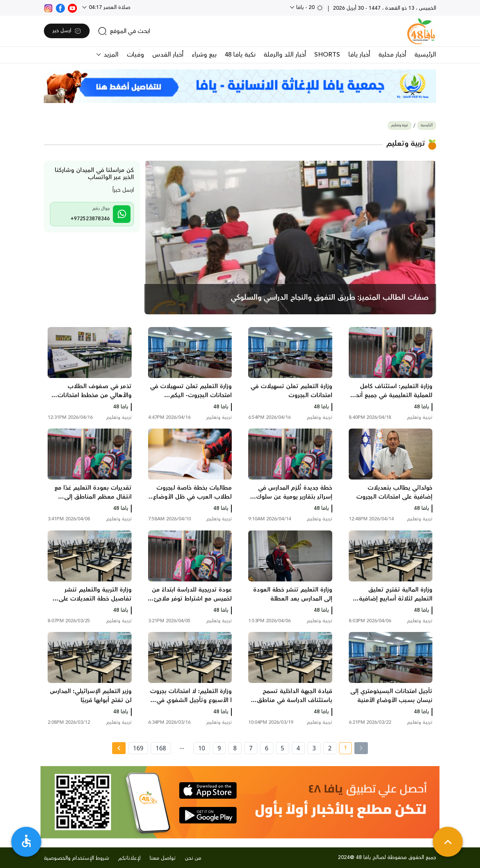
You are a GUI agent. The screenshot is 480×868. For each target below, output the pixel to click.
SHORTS (327, 55)
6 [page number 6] (266, 748)
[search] (124, 31)
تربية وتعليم (400, 125)
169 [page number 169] (138, 748)
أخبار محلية (392, 55)
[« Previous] (361, 748)
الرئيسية (425, 55)
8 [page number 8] (235, 748)
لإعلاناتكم (129, 858)
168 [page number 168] (161, 748)
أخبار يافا (359, 55)
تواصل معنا (163, 858)
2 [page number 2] (330, 748)
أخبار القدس (168, 55)
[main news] (290, 238)
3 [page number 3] (314, 748)
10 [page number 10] (202, 748)
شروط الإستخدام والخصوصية (76, 858)
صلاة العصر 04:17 (109, 7)
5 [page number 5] (283, 748)
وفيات (135, 55)
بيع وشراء (204, 55)
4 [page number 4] (298, 748)
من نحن (193, 858)
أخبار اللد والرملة (285, 55)
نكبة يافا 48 (240, 55)
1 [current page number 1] (343, 749)
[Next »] (119, 748)
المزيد (110, 55)
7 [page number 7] (251, 748)
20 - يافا (309, 7)
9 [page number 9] (219, 748)
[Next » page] (119, 748)
